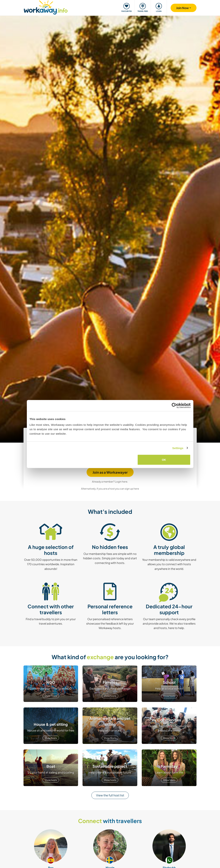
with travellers (110, 821)
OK (164, 460)
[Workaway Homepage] (46, 7)
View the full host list (110, 795)
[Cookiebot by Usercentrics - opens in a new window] (174, 405)
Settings (178, 448)
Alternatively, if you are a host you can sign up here (110, 489)
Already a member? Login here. (110, 482)
